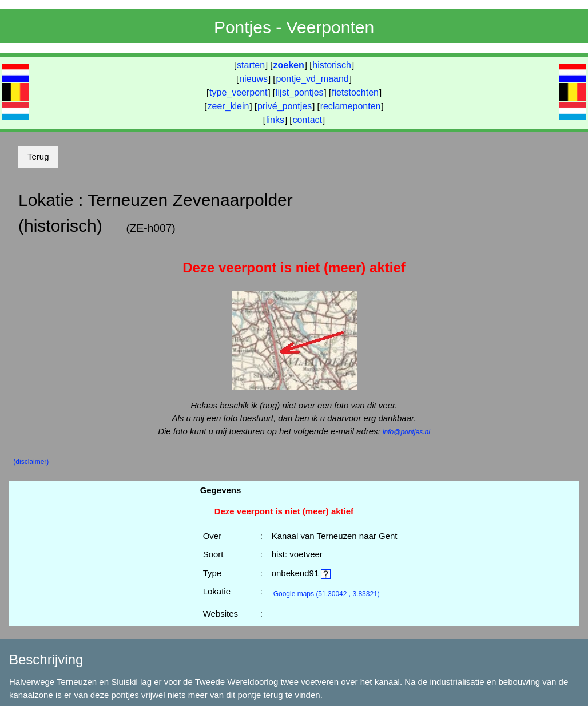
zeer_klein (229, 106)
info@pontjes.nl (406, 432)
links (275, 120)
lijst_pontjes (300, 92)
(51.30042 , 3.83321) (327, 594)
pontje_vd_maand (313, 79)
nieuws (253, 79)
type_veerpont (238, 92)
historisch (332, 65)
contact (307, 120)
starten (251, 65)
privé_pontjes (285, 106)
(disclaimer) (31, 462)
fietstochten (355, 92)
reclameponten (351, 106)
